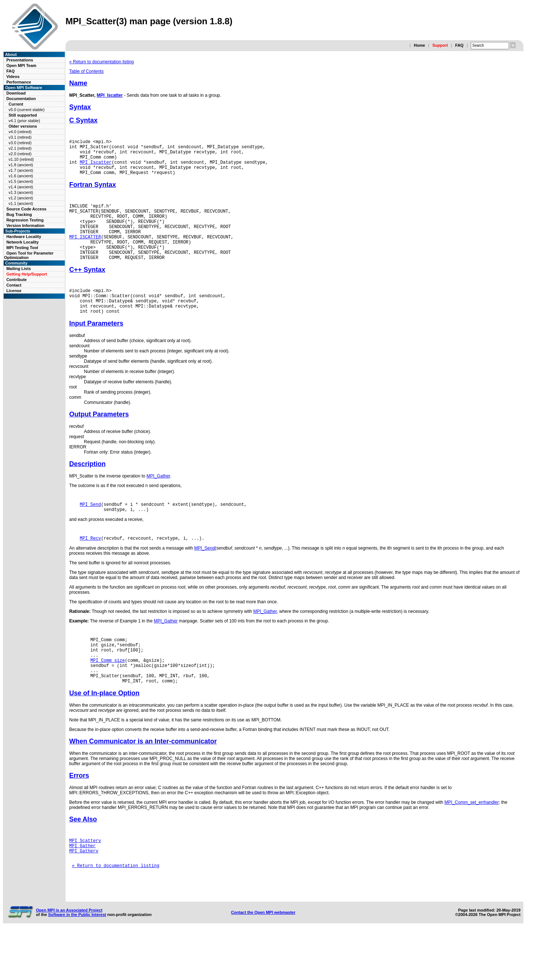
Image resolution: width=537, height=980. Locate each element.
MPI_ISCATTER (85, 252)
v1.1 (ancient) (21, 203)
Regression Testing (25, 220)
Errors (79, 814)
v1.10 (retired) (21, 159)
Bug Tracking (19, 214)
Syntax (80, 107)
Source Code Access (26, 209)
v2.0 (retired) (20, 154)
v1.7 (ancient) (21, 170)
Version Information (25, 226)
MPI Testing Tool (22, 248)
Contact (14, 285)
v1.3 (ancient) (21, 192)
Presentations (20, 60)
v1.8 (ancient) (21, 165)
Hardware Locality (24, 237)
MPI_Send (91, 531)
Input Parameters (96, 349)
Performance (19, 82)
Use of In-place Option (104, 732)
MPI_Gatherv (84, 893)
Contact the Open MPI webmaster (263, 961)
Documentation (21, 99)
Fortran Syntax (93, 192)
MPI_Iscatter (110, 95)
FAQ (460, 45)
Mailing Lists (19, 269)
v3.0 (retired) (20, 143)
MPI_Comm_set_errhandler (472, 841)
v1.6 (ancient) (21, 176)
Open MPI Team (21, 65)
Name (78, 83)
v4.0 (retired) (20, 132)
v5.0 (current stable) (27, 110)
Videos (13, 77)
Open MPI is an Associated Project (69, 959)
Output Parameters (99, 440)
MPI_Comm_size (108, 694)
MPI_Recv (91, 567)
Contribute (17, 280)
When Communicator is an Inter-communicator (143, 780)
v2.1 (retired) (20, 148)
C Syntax (83, 120)
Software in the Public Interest (77, 963)
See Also (83, 858)
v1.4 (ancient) (21, 187)
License (14, 291)
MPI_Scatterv (85, 880)
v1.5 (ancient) (21, 181)
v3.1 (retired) (20, 137)
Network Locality (22, 242)
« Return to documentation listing (101, 62)
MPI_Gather (158, 501)
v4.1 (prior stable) (24, 121)
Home (419, 45)
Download (16, 93)
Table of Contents (86, 71)
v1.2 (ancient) (21, 198)
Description (87, 489)
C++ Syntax (87, 290)
